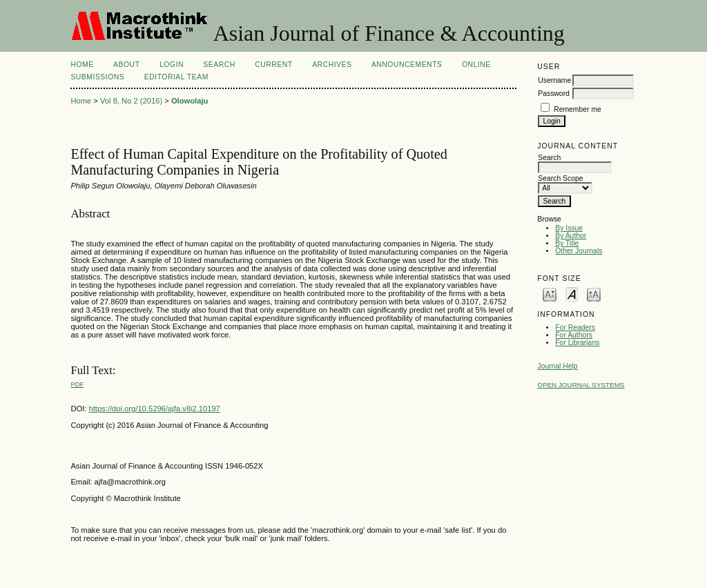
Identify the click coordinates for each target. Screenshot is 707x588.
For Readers (575, 327)
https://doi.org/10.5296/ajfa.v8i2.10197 (155, 409)
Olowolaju (190, 101)
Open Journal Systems (581, 385)
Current (273, 65)
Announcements (407, 65)
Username (554, 80)
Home (82, 65)
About (126, 65)
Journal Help (557, 366)
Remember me (578, 109)
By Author (571, 236)
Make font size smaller (550, 294)
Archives (332, 65)
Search (219, 65)
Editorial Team (176, 77)
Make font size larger (594, 294)
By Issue (569, 228)
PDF (77, 384)
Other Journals (579, 251)
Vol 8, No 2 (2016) (131, 101)
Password (554, 94)
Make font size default (572, 294)
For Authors (574, 335)
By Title (567, 243)
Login (172, 65)
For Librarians (577, 343)
